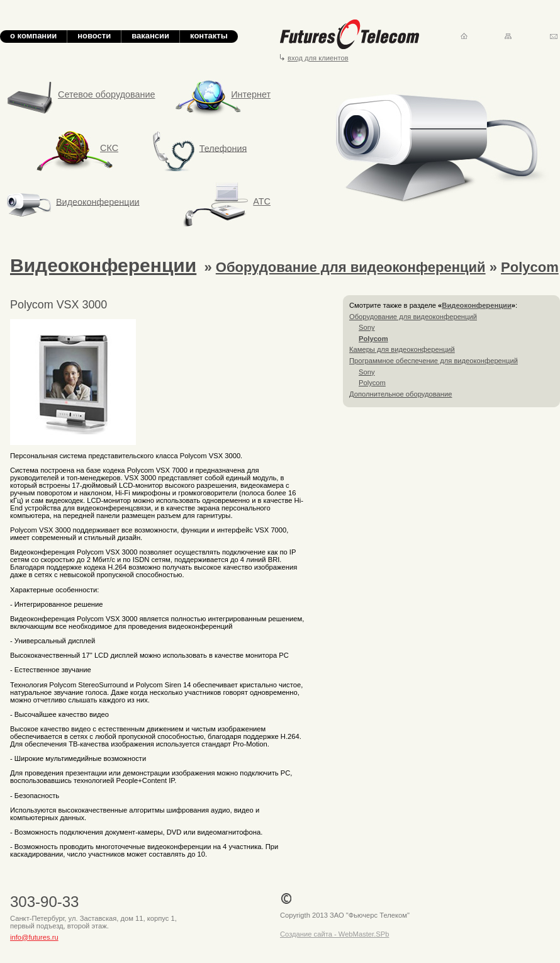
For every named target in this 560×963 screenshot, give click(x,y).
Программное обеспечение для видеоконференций (434, 361)
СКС (81, 148)
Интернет (223, 94)
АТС (262, 201)
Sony (367, 327)
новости (94, 36)
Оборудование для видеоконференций (351, 267)
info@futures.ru (34, 937)
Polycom (530, 267)
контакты (209, 36)
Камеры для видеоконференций (402, 349)
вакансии (150, 36)
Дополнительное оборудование (400, 394)
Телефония (223, 148)
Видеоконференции (98, 201)
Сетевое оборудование (107, 94)
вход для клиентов (318, 58)
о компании (33, 36)
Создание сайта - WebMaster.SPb (334, 934)
